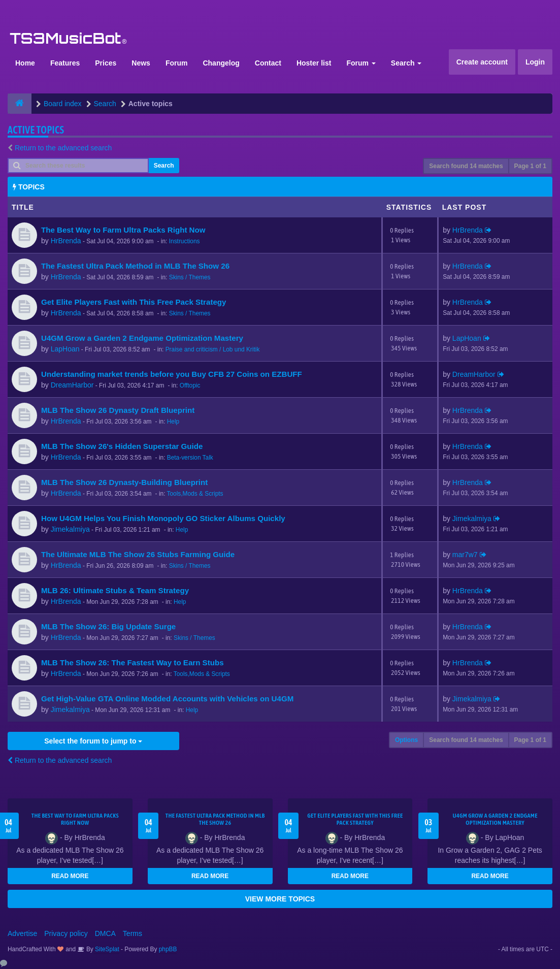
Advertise (22, 933)
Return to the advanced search (63, 148)
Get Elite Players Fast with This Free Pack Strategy (134, 302)
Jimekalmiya (70, 529)
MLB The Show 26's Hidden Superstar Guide (122, 446)
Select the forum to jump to (93, 741)
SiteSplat (106, 949)
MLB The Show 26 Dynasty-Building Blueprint (124, 482)
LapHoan (65, 349)
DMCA (105, 933)
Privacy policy (66, 933)
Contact (268, 63)
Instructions (185, 241)
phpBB (168, 949)
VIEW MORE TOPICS (280, 899)
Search (406, 63)
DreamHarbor (72, 385)
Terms (133, 933)
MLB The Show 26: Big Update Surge (108, 626)
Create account (482, 62)
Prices (106, 63)
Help (173, 422)
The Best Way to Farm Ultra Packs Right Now (123, 230)
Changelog (221, 63)
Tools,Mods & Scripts (195, 494)
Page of (530, 166)
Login (535, 62)
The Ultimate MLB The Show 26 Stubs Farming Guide (138, 554)
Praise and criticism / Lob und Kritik (213, 349)
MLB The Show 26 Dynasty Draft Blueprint (118, 410)
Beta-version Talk (190, 458)
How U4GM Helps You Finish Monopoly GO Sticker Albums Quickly (163, 518)
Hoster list (314, 63)
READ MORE (70, 876)
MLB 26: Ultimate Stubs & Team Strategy (115, 590)
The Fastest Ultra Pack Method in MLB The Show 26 (135, 266)
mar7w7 (465, 555)
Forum (177, 63)
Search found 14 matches (466, 166)
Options (406, 740)
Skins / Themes (190, 277)
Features (65, 63)
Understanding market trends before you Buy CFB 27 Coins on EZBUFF (172, 374)
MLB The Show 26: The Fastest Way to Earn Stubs (133, 663)
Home (25, 63)
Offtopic (190, 385)
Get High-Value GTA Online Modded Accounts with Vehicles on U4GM (167, 699)
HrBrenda (66, 241)
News (141, 63)
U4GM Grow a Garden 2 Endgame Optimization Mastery (142, 338)
